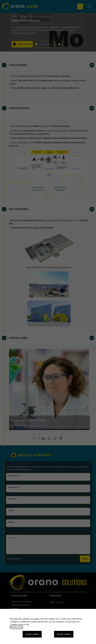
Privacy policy (16, 627)
